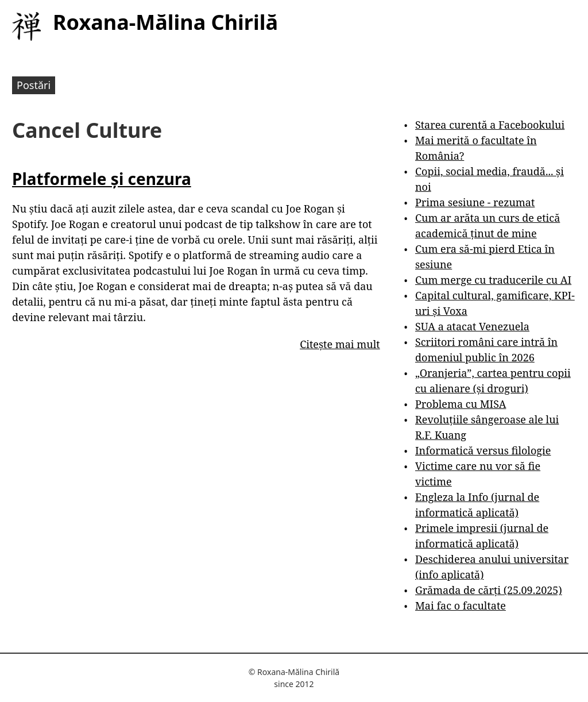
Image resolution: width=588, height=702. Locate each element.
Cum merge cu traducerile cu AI (493, 280)
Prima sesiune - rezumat (475, 202)
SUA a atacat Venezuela (472, 326)
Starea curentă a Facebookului (490, 125)
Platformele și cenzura (102, 179)
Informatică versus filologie (483, 450)
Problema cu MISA (461, 404)
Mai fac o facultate (461, 605)
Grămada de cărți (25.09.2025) (489, 590)
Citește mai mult (340, 344)
